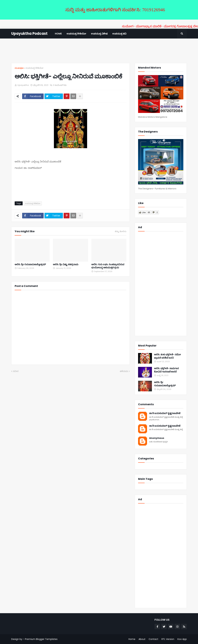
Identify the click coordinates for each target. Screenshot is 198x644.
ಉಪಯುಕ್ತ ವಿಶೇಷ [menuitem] (99, 34)
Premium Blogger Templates (41, 639)
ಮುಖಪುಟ (19, 68)
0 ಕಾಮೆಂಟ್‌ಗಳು (60, 85)
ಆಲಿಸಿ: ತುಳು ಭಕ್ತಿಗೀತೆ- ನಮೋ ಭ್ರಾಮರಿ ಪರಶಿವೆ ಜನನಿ (167, 356)
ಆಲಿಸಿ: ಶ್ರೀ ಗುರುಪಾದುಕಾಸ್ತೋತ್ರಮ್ (30, 264)
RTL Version (168, 639)
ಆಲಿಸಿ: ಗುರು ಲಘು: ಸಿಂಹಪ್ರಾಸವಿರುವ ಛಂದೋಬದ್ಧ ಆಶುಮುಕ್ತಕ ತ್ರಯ (108, 266)
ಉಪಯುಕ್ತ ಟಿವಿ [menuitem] (119, 34)
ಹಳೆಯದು (124, 371)
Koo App (182, 639)
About (142, 639)
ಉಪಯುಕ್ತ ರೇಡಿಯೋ (34, 68)
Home (132, 639)
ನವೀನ (16, 371)
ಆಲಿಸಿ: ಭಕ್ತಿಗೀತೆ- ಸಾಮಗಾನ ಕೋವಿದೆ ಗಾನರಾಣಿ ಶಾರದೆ (166, 370)
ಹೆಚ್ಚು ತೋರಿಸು (121, 231)
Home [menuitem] (58, 34)
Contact (153, 639)
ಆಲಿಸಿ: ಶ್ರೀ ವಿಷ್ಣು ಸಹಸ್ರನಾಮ (66, 264)
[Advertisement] (99, 51)
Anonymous (157, 438)
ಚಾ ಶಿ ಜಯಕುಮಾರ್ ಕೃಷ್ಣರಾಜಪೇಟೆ (165, 413)
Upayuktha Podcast (29, 34)
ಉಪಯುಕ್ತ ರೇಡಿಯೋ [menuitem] (76, 34)
